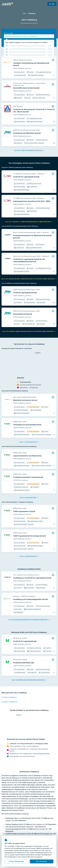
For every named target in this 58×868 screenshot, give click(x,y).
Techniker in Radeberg (9, 672)
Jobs (24, 13)
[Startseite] (7, 4)
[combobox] (29, 36)
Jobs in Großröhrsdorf (9, 866)
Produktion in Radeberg (9, 677)
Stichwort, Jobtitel (8, 33)
